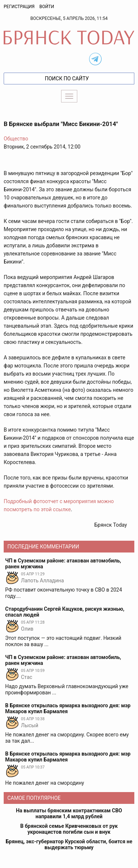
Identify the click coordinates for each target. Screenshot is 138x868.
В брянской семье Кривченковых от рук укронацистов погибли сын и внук (69, 829)
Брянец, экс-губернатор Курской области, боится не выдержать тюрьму (69, 844)
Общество (16, 139)
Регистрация (19, 7)
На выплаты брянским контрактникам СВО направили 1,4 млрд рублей (69, 813)
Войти (47, 7)
